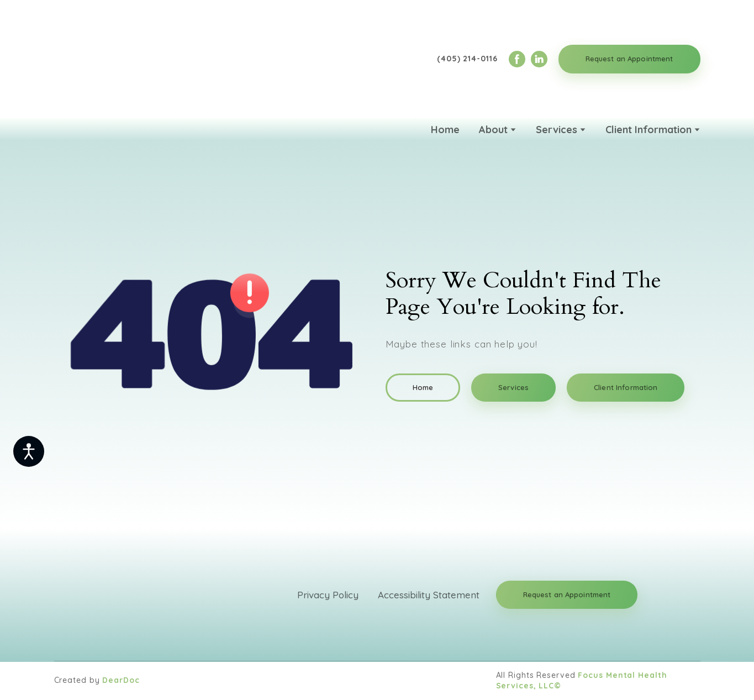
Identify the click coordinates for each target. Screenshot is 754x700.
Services (557, 130)
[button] (517, 59)
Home (445, 130)
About (493, 130)
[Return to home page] (112, 59)
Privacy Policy (328, 595)
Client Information (648, 130)
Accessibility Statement (429, 595)
